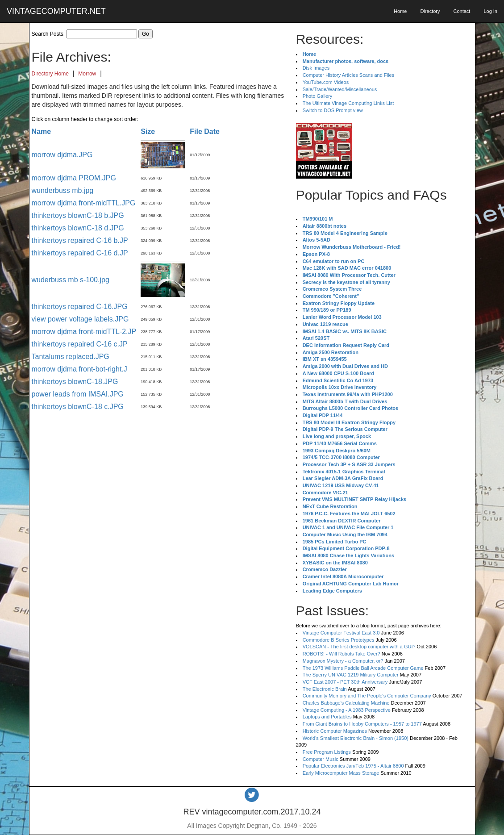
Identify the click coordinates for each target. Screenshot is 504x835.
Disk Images (316, 68)
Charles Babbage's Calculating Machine (346, 703)
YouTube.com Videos (326, 82)
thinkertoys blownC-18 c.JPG (78, 407)
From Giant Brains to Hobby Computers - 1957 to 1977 (362, 724)
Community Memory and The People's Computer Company (367, 696)
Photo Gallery (318, 96)
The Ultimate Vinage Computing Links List (348, 103)
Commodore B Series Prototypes (339, 640)
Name (42, 132)
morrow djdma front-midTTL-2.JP (84, 332)
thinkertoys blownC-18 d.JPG (78, 228)
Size (148, 132)
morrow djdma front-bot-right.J (79, 369)
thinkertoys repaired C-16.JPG (80, 307)
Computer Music (321, 759)
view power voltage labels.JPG (80, 319)
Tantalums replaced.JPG (71, 357)
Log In (490, 11)
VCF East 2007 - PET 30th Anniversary (345, 682)
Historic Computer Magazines (335, 731)
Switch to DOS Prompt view (333, 110)
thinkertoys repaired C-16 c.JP (80, 344)
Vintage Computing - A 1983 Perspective (347, 710)
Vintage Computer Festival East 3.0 (341, 633)
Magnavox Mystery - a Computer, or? (343, 661)
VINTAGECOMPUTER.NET (56, 11)
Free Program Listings (327, 752)
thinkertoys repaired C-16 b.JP (80, 240)
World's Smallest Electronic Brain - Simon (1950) (356, 738)
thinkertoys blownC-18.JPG (75, 382)
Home (400, 11)
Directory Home (50, 74)
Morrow (87, 74)
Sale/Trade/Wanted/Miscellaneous (340, 89)
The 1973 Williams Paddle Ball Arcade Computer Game (363, 668)
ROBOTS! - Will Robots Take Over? (342, 654)
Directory (430, 11)
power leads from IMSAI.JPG (78, 394)
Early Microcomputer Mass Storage (341, 773)
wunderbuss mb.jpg (63, 190)
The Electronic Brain (325, 689)
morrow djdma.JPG (62, 155)
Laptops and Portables (327, 717)
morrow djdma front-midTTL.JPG (84, 203)
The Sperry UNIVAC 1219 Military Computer (351, 675)
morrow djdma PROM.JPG (74, 178)
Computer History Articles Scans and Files (348, 75)
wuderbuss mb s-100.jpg (71, 280)
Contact (462, 11)
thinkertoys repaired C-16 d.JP (80, 253)
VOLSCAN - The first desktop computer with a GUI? (359, 647)
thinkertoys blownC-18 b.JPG (78, 215)
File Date (205, 132)
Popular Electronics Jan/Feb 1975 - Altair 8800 (353, 766)
